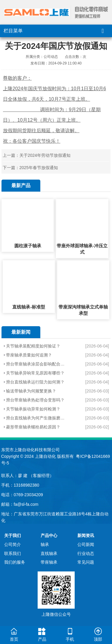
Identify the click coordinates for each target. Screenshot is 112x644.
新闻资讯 (86, 535)
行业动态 (86, 553)
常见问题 (86, 562)
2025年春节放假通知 (39, 168)
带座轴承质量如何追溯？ (29, 355)
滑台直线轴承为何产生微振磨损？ (37, 418)
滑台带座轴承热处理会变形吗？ (35, 400)
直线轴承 (49, 553)
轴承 (45, 544)
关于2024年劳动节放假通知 (45, 155)
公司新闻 (86, 544)
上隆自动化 (45, 456)
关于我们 (13, 535)
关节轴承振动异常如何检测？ (33, 409)
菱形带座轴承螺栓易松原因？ (33, 427)
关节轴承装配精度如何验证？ (33, 346)
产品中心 (49, 535)
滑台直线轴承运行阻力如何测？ (35, 382)
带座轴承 (49, 562)
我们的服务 (15, 562)
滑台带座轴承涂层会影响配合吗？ (37, 364)
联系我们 (13, 553)
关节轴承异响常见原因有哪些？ (35, 373)
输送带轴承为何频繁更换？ (31, 391)
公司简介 (13, 544)
